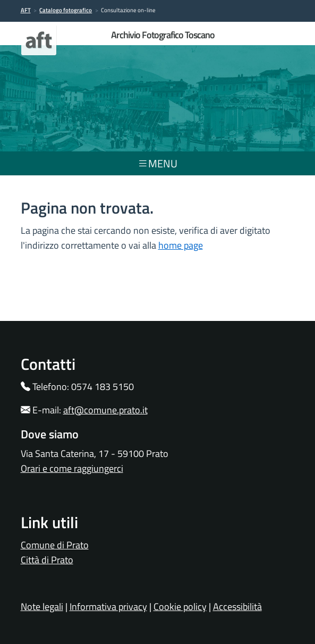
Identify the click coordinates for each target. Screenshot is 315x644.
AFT (26, 10)
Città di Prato (47, 560)
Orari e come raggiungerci (72, 468)
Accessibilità (237, 607)
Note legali (42, 607)
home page (181, 245)
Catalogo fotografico (66, 10)
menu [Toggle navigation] (157, 163)
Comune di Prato (55, 545)
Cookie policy (180, 607)
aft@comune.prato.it (105, 410)
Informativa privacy (108, 607)
